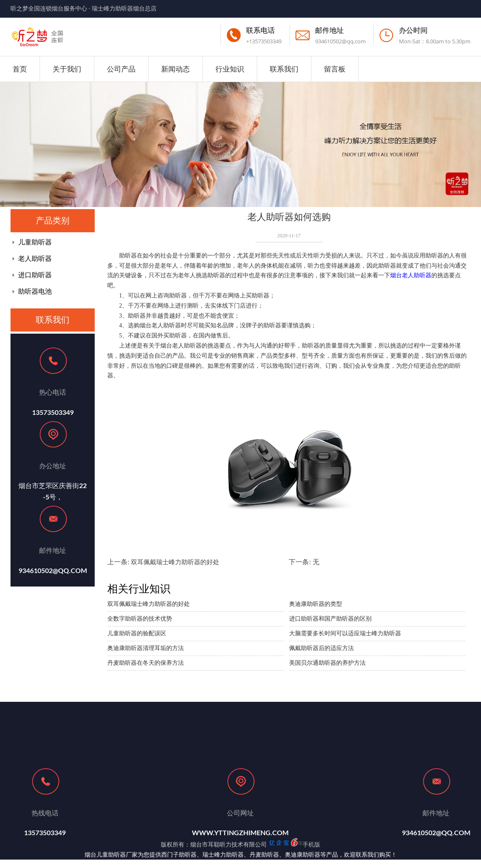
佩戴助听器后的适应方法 (322, 648)
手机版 (311, 844)
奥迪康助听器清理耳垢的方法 (146, 648)
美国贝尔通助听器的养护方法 (327, 663)
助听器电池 (35, 291)
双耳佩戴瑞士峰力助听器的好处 (175, 562)
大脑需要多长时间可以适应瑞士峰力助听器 (345, 633)
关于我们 (67, 69)
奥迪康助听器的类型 (316, 604)
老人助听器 (35, 259)
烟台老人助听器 (411, 275)
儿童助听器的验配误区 (137, 633)
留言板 (335, 69)
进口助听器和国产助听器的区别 (330, 619)
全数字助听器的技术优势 (140, 619)
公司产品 (121, 69)
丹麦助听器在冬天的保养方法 (146, 663)
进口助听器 (35, 275)
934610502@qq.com (340, 41)
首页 (20, 69)
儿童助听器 (35, 242)
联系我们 (284, 69)
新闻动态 (175, 69)
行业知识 (230, 69)
